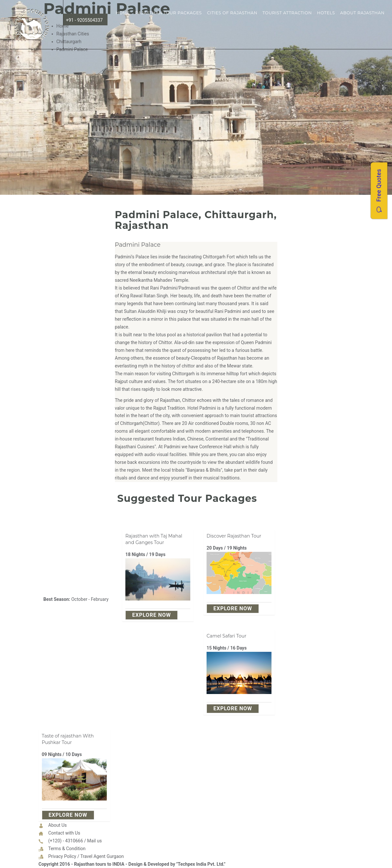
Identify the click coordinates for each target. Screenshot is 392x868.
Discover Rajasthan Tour (234, 536)
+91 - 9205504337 (84, 20)
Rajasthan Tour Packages (168, 13)
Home (123, 13)
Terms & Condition (67, 849)
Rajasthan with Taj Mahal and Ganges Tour (154, 539)
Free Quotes (379, 191)
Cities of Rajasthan (232, 13)
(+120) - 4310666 (66, 841)
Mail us (94, 841)
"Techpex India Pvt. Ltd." (201, 864)
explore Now (152, 615)
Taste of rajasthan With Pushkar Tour (68, 739)
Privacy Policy (62, 856)
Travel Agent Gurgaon (102, 856)
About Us (58, 825)
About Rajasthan (362, 13)
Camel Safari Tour (227, 636)
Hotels (326, 13)
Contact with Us (64, 833)
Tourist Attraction (287, 13)
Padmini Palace (138, 245)
